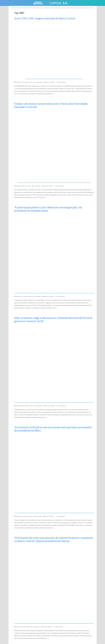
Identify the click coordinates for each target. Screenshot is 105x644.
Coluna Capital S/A (62, 82)
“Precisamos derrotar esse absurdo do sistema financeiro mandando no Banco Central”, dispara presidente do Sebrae (49, 539)
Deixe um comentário (50, 82)
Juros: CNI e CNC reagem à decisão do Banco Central (45, 18)
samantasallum (39, 82)
